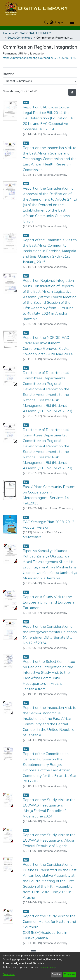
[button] (32, 537)
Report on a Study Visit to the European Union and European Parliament (48, 602)
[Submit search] (46, 22)
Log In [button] (59, 22)
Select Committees (20, 38)
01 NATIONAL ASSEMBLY (33, 33)
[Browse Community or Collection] (40, 81)
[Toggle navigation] (72, 22)
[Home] (36, 9)
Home (7, 33)
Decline (56, 974)
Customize (9, 974)
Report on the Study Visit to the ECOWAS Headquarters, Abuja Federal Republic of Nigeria (49, 840)
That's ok (69, 974)
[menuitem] (52, 22)
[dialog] (40, 966)
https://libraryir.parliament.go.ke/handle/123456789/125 (39, 58)
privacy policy (47, 967)
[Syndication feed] (72, 92)
